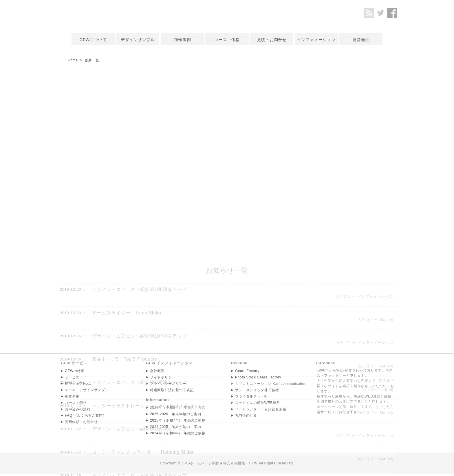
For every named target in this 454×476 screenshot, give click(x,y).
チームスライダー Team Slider (127, 375)
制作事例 (182, 40)
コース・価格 (227, 40)
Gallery (387, 382)
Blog (389, 452)
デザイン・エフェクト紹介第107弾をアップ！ (142, 399)
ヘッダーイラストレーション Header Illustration (147, 468)
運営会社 (361, 40)
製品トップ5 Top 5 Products (125, 422)
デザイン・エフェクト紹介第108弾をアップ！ (142, 352)
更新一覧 (95, 60)
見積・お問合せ (272, 40)
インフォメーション (316, 40)
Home (74, 60)
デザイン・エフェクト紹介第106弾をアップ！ (142, 445)
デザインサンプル (138, 40)
